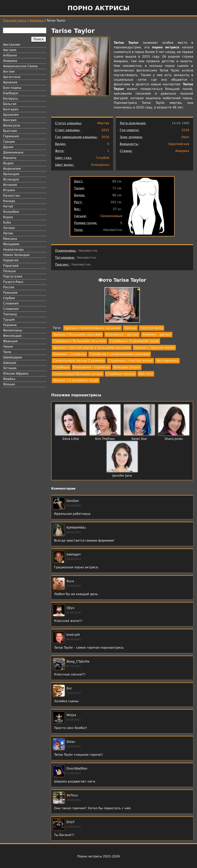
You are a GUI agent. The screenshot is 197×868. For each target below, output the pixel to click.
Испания (10, 185)
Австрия (10, 50)
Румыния (10, 293)
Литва (8, 233)
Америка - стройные (69, 354)
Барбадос (11, 93)
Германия (11, 136)
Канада (9, 201)
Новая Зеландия (16, 255)
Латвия (9, 228)
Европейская (179, 144)
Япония (9, 384)
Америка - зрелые (157, 334)
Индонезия (12, 169)
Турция (9, 320)
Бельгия (10, 104)
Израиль (10, 158)
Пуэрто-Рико (13, 282)
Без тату (146, 374)
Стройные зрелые (121, 374)
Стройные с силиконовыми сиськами (120, 354)
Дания (8, 147)
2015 (105, 130)
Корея (8, 217)
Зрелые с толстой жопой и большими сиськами (92, 348)
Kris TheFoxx (105, 439)
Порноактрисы (15, 21)
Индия (8, 163)
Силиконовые (111, 216)
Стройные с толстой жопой (130, 361)
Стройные (61, 367)
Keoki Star (139, 439)
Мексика (10, 239)
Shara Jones (174, 439)
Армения (10, 82)
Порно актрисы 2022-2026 (98, 856)
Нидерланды (13, 249)
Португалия (13, 276)
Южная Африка (16, 374)
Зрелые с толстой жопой (154, 348)
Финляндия (12, 336)
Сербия (9, 298)
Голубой (102, 158)
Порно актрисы (98, 8)
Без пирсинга (167, 361)
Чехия (8, 347)
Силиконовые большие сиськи (78, 374)
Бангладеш (12, 88)
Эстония (10, 368)
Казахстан (11, 196)
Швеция (10, 363)
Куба (7, 223)
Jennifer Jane (122, 476)
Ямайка (9, 379)
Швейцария (13, 357)
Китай (8, 206)
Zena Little (71, 439)
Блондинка (100, 165)
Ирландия (11, 174)
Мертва (103, 123)
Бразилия (11, 115)
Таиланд (10, 314)
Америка (37, 21)
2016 (105, 137)
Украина (10, 325)
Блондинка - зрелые (122, 334)
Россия (9, 287)
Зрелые (130, 328)
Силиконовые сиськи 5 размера (79, 361)
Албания (10, 55)
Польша (9, 271)
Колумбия (11, 212)
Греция (9, 142)
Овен (185, 137)
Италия (9, 190)
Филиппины (13, 330)
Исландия (11, 179)
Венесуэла (12, 125)
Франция (10, 341)
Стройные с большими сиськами (79, 341)
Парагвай (11, 266)
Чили (7, 352)
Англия (9, 72)
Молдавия (11, 244)
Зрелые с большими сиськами (77, 334)
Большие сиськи (127, 367)
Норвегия (11, 260)
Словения (11, 309)
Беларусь (11, 99)
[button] (122, 306)
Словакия (11, 303)
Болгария (11, 109)
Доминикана (13, 152)
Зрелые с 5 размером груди (76, 380)
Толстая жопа (152, 328)
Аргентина (12, 77)
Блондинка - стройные (91, 367)
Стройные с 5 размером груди (134, 341)
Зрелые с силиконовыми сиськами (93, 328)
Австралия (12, 45)
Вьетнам (10, 131)
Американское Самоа (20, 66)
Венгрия (10, 120)
